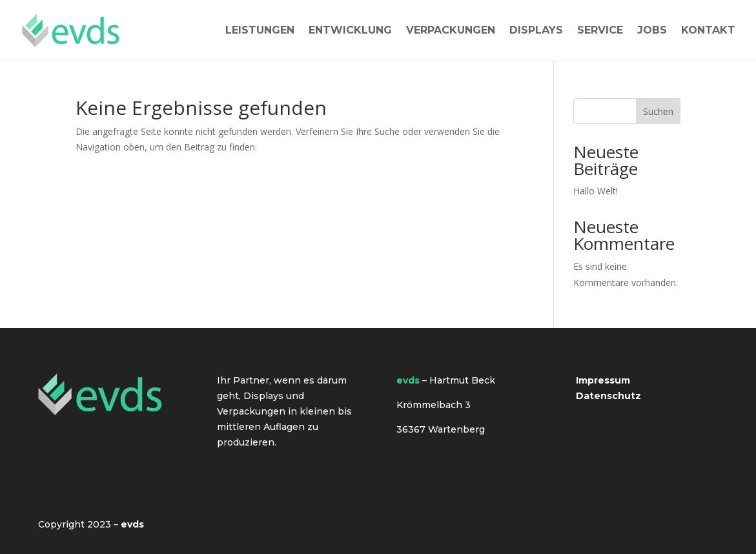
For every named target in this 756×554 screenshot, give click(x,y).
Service (600, 31)
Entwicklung (350, 31)
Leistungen (260, 31)
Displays (536, 31)
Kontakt (708, 31)
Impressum (603, 380)
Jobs (652, 31)
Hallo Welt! (596, 191)
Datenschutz (608, 396)
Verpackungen (451, 31)
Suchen (658, 111)
